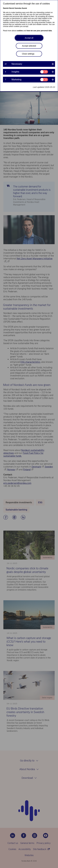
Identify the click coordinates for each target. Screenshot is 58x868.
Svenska (18, 8)
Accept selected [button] (29, 46)
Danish (6, 8)
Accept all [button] (29, 38)
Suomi (24, 8)
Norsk (12, 8)
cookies (20, 31)
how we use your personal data (39, 31)
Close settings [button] (28, 54)
